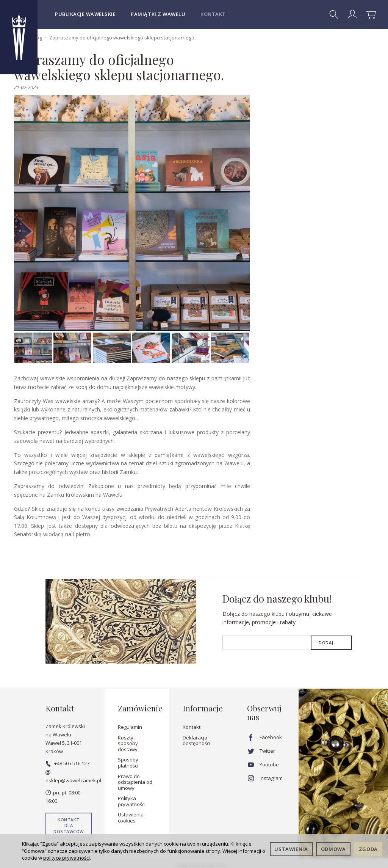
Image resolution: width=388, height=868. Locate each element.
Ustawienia (291, 849)
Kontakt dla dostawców (69, 826)
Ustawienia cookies (131, 818)
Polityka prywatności (132, 801)
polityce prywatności (66, 858)
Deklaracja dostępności (196, 740)
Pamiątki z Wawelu (158, 14)
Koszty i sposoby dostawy (128, 743)
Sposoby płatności (128, 763)
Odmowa (333, 849)
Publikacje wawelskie (85, 14)
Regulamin (130, 727)
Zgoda (368, 849)
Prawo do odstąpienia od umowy (135, 782)
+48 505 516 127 (67, 763)
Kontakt (213, 14)
